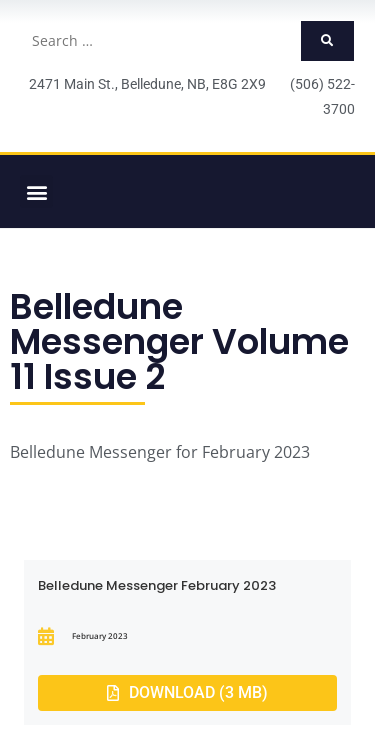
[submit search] (327, 41)
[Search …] (160, 41)
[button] (36, 191)
